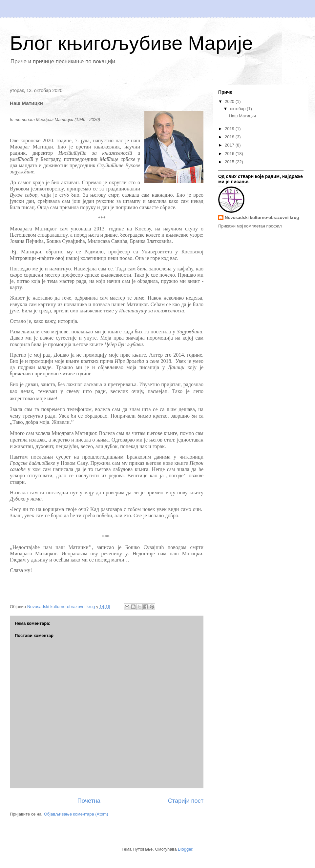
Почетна (89, 801)
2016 (230, 154)
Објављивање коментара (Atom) (76, 814)
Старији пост (186, 801)
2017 (230, 145)
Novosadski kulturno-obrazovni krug (262, 217)
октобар (238, 109)
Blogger (185, 849)
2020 (230, 101)
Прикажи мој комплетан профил (250, 226)
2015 (230, 162)
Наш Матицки (242, 116)
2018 (230, 137)
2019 (230, 129)
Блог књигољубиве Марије (131, 43)
